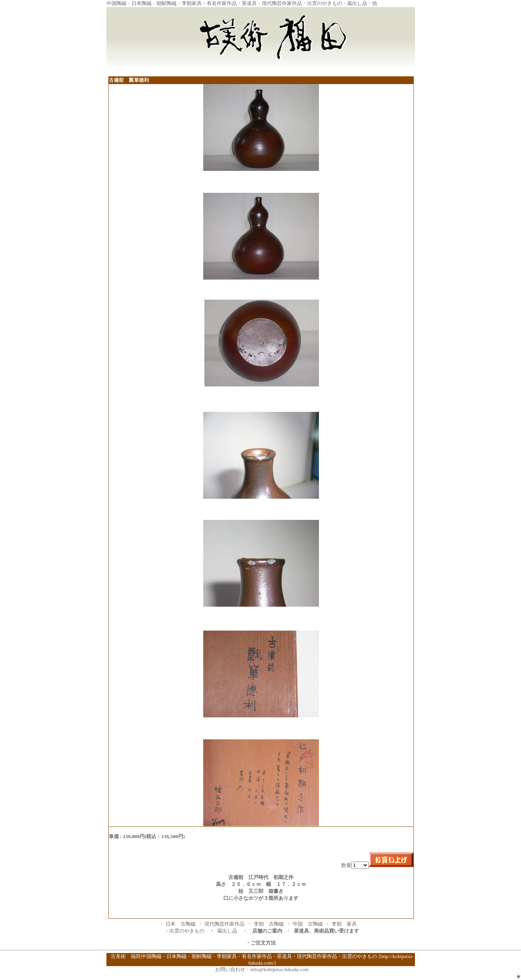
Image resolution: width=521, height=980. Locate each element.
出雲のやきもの (187, 931)
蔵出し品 (227, 931)
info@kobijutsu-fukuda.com (279, 969)
